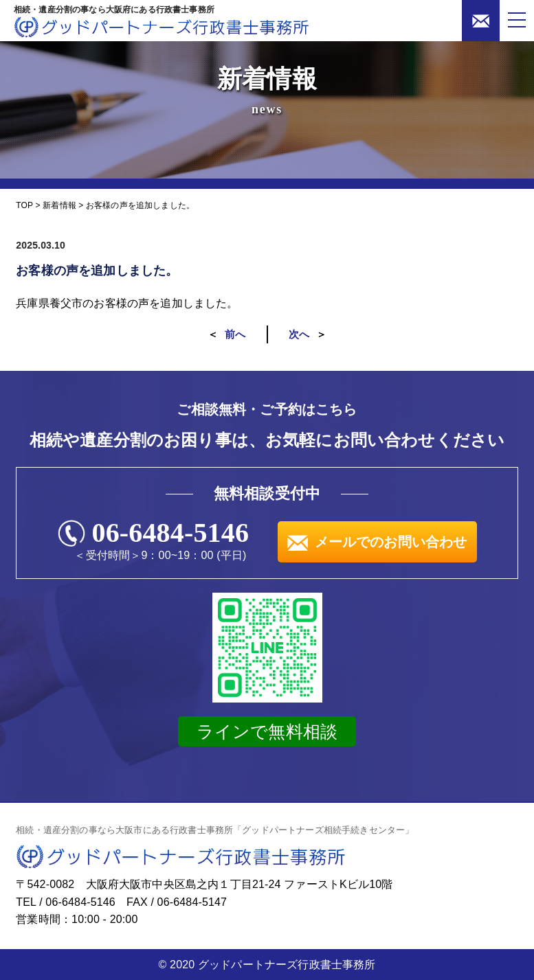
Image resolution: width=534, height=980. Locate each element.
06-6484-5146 (171, 533)
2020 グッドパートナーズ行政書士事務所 (272, 965)
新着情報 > (63, 205)
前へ (235, 334)
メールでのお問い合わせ (377, 542)
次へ (299, 334)
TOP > (29, 205)
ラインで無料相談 (267, 731)
